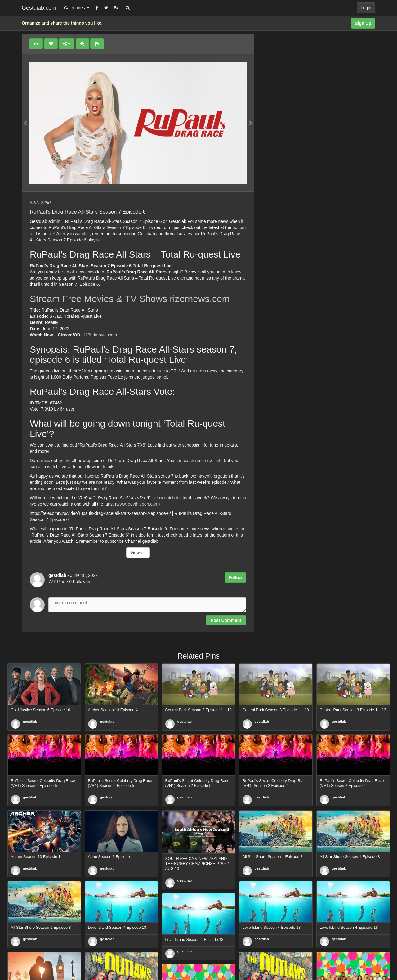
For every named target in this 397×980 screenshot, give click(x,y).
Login (366, 8)
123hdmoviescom (100, 335)
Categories (77, 8)
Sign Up (363, 23)
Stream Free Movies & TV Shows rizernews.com (130, 299)
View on (138, 553)
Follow (235, 578)
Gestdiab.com (39, 8)
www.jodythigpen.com (137, 504)
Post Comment (226, 620)
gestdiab (30, 722)
